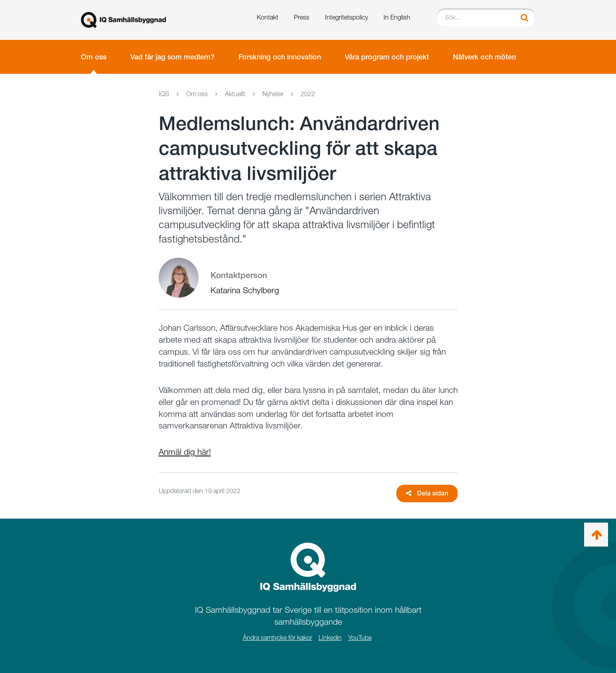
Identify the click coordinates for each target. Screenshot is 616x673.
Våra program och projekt (387, 57)
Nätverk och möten (484, 57)
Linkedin (330, 638)
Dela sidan (427, 493)
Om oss (94, 57)
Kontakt (268, 17)
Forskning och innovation (280, 57)
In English (397, 17)
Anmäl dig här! (185, 452)
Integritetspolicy (346, 17)
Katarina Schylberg (245, 290)
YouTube (360, 638)
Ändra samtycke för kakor (277, 638)
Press (302, 17)
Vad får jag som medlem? (172, 57)
